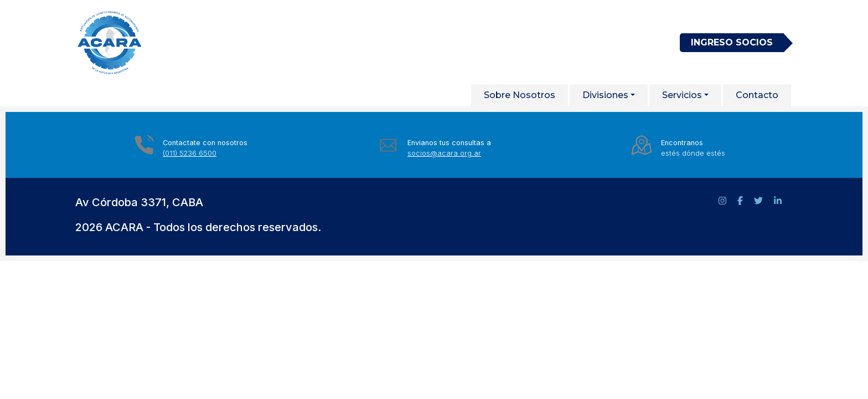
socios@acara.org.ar (444, 153)
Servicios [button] (682, 95)
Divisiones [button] (605, 95)
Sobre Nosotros (520, 95)
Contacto (757, 95)
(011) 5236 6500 (190, 153)
